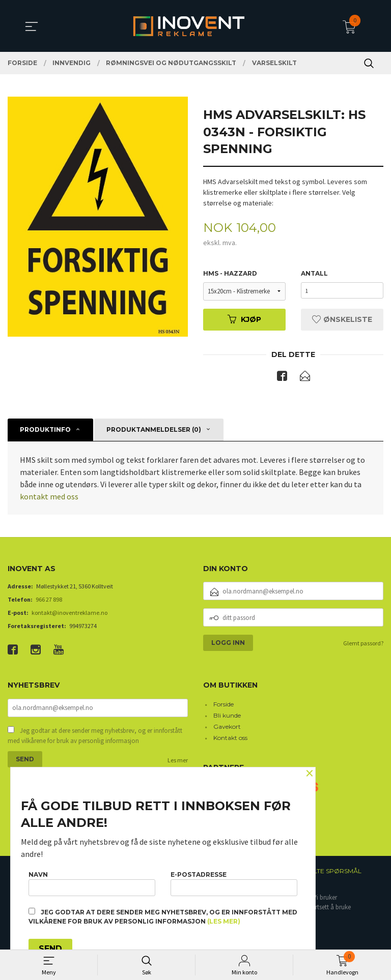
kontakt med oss (49, 497)
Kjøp (244, 320)
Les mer (178, 762)
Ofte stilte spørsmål (324, 872)
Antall (314, 274)
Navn (92, 882)
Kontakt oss (230, 739)
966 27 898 (49, 601)
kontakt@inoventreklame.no (69, 614)
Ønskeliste (342, 320)
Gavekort (227, 727)
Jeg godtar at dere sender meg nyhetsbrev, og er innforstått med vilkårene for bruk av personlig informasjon (95, 738)
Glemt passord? (363, 645)
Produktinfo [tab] (45, 430)
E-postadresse (234, 882)
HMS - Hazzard (230, 274)
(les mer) (224, 921)
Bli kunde (227, 716)
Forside (224, 705)
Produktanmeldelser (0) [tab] (154, 430)
